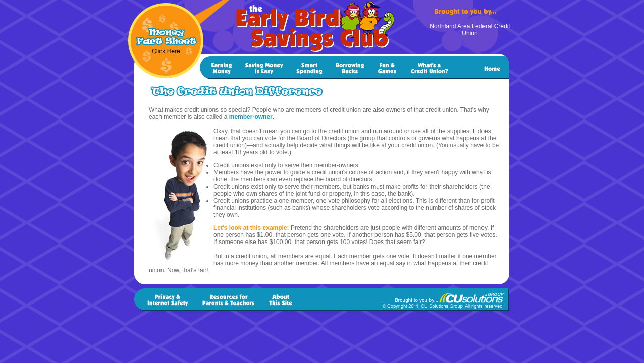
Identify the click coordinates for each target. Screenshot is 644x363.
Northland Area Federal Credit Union (470, 30)
